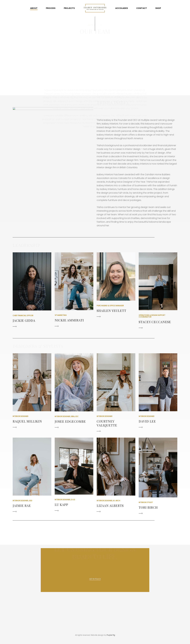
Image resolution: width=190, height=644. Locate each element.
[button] (32, 290)
